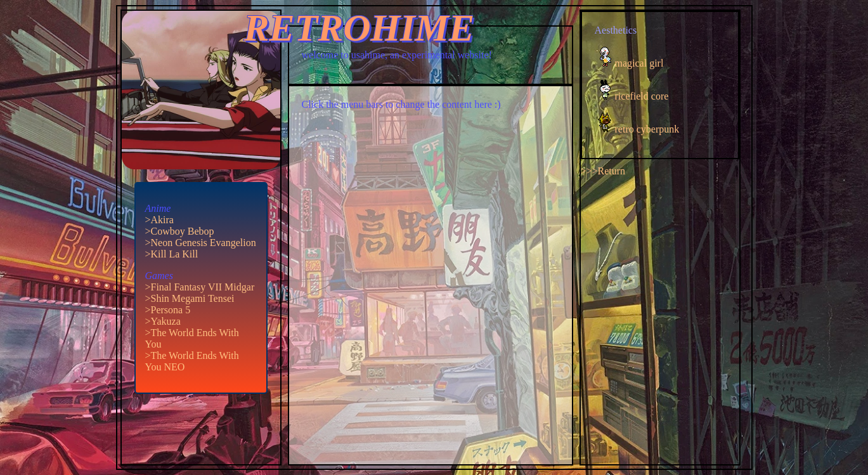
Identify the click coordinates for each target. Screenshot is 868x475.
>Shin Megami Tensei (190, 298)
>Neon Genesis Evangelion (201, 243)
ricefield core (642, 96)
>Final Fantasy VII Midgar (200, 287)
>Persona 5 (168, 310)
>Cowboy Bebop (180, 231)
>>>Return (603, 171)
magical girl (639, 63)
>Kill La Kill (172, 254)
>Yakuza (163, 321)
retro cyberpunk (647, 129)
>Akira (159, 220)
